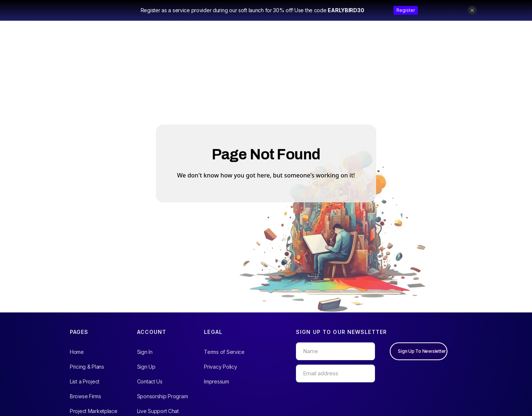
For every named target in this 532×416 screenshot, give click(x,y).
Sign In (145, 352)
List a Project (85, 381)
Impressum (216, 381)
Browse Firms (86, 396)
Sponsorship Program (163, 396)
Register (406, 10)
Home (77, 352)
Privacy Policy (220, 367)
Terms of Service (224, 352)
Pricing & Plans (87, 367)
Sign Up (146, 367)
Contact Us (150, 381)
